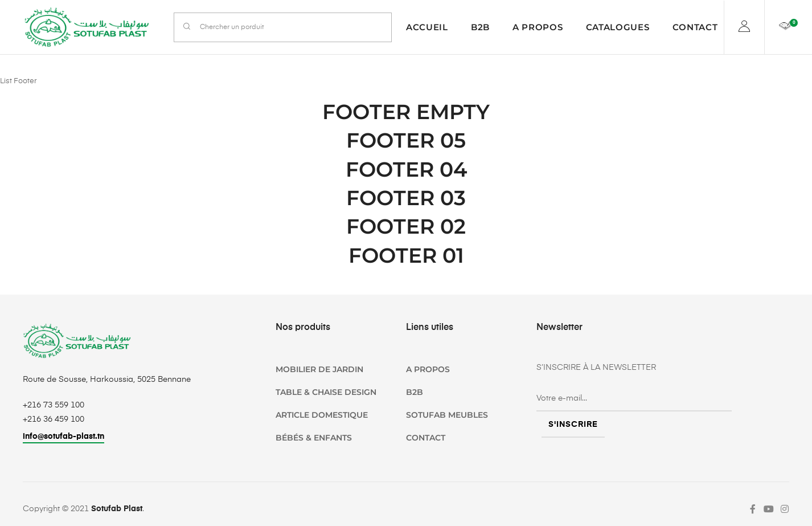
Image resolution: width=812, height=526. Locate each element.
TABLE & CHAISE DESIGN (326, 392)
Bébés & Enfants (314, 438)
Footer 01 (406, 255)
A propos (538, 27)
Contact (695, 27)
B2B (480, 27)
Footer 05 (406, 140)
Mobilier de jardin (319, 369)
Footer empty (406, 112)
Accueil (427, 27)
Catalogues (618, 27)
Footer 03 (406, 198)
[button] (63, 438)
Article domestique (322, 415)
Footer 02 (406, 226)
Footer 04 (406, 169)
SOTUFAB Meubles (447, 415)
